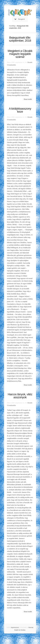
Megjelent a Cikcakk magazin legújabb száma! (20, 54)
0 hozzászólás (11, 65)
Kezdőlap (12, 26)
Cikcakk (30, 62)
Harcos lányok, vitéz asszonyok (20, 396)
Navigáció (20, 19)
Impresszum (15, 627)
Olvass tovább (28, 99)
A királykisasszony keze (20, 110)
